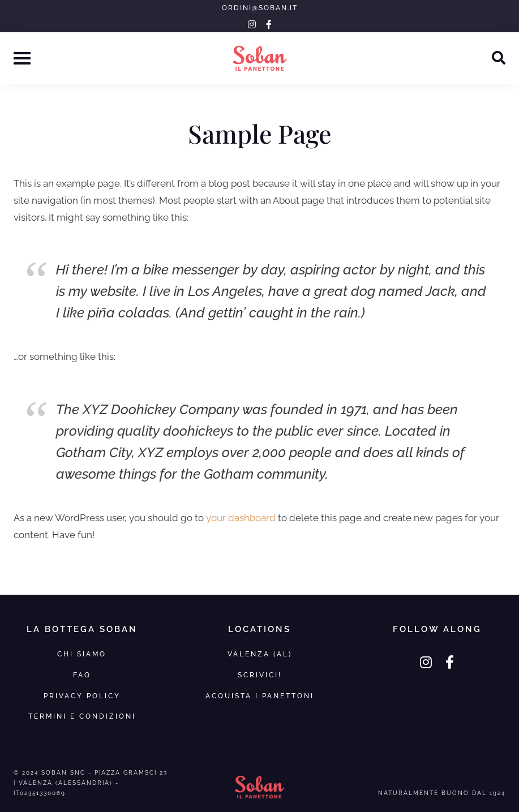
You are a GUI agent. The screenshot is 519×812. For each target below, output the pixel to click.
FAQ (82, 675)
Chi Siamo (82, 654)
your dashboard (241, 518)
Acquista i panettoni (260, 696)
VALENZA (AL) (260, 654)
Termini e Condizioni (82, 716)
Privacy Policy (82, 696)
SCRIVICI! (260, 675)
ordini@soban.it (260, 8)
